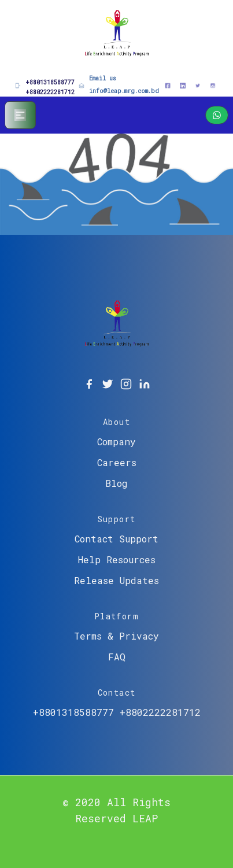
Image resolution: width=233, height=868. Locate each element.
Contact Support (116, 539)
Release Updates (116, 580)
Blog (116, 483)
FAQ (117, 657)
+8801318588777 (50, 82)
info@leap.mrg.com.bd (124, 91)
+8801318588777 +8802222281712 (117, 712)
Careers (117, 462)
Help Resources (117, 559)
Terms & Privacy (116, 636)
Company (116, 442)
